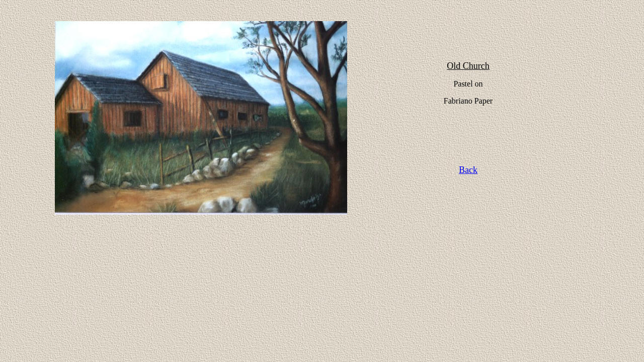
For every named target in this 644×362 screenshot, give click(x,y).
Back (468, 170)
